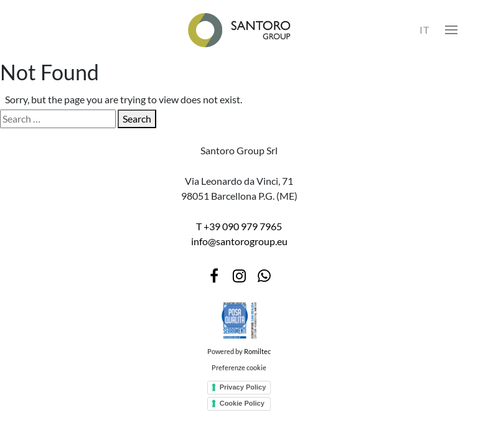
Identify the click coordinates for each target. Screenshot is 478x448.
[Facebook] (214, 276)
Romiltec (257, 351)
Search (137, 119)
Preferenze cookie (239, 367)
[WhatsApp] (264, 276)
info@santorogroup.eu (239, 241)
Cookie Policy (242, 403)
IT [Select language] (424, 30)
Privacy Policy (243, 387)
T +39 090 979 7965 (239, 226)
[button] (451, 30)
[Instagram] (239, 276)
